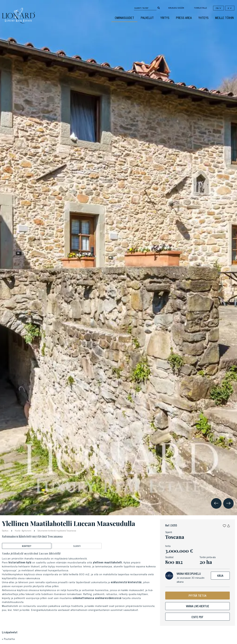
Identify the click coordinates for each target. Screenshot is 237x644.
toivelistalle (200, 8)
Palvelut (147, 18)
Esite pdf (197, 617)
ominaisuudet (124, 18)
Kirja (220, 576)
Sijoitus (6, 530)
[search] (159, 8)
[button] (224, 525)
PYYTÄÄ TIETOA (197, 596)
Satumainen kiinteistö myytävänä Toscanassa (57, 531)
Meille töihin (224, 18)
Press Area (184, 18)
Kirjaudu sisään (176, 8)
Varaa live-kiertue (198, 606)
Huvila (18, 531)
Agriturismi (26, 531)
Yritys (165, 18)
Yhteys (203, 18)
